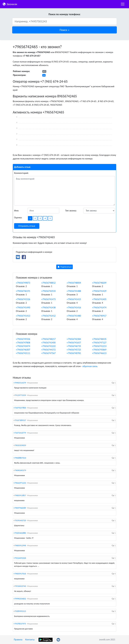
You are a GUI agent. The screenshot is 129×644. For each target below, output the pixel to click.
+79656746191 (23, 291)
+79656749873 (23, 283)
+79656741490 (23, 307)
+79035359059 (20, 445)
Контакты (30, 640)
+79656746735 (74, 346)
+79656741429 (99, 291)
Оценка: (18, 217)
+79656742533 (48, 291)
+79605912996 (20, 546)
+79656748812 (48, 283)
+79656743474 (23, 346)
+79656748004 (74, 283)
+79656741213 (99, 346)
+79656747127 (99, 343)
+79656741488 (74, 291)
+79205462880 (20, 533)
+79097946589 (20, 508)
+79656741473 (48, 299)
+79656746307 (23, 350)
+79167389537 (20, 420)
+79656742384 (74, 339)
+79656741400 (48, 343)
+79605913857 (20, 495)
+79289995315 (20, 611)
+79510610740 (20, 586)
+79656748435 (99, 339)
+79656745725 (74, 350)
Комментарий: (21, 173)
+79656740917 (99, 316)
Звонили (10, 4)
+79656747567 (48, 353)
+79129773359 (20, 395)
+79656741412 (48, 316)
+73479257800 (20, 408)
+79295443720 (20, 520)
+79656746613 (99, 353)
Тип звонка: (71, 211)
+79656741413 (23, 316)
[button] (64, 30)
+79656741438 (48, 307)
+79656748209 (99, 283)
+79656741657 (74, 343)
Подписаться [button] (65, 267)
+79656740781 (74, 353)
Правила (18, 640)
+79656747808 (23, 343)
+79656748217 (48, 339)
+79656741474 (99, 307)
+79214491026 (20, 558)
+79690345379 (20, 470)
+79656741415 (74, 299)
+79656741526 (23, 299)
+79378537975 (20, 624)
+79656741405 (99, 299)
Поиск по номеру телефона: (64, 14)
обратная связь (90, 366)
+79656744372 (48, 350)
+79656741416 (74, 307)
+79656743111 (23, 353)
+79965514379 (20, 383)
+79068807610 (20, 458)
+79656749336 (23, 339)
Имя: (17, 211)
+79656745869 (99, 350)
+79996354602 (20, 599)
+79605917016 (20, 574)
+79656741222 (48, 346)
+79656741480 (74, 316)
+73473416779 (20, 433)
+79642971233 (20, 483)
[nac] (123, 4)
